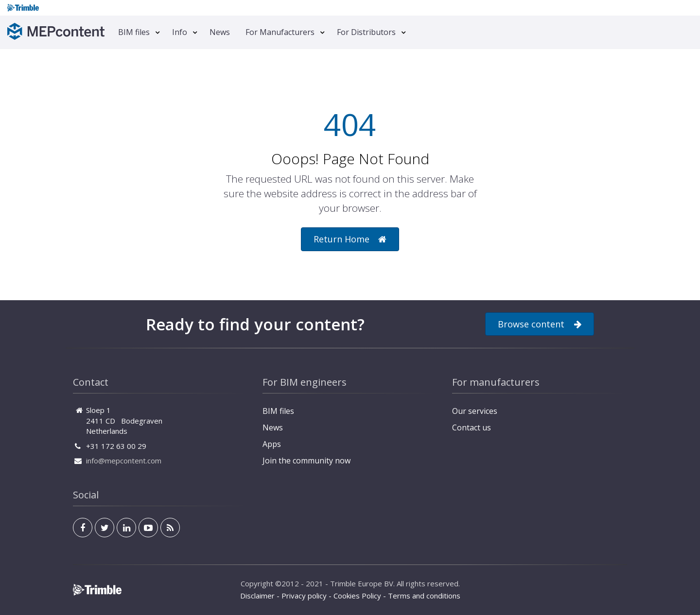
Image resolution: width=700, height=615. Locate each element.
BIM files (134, 32)
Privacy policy (304, 596)
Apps (272, 444)
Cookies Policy (357, 596)
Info (180, 32)
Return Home (350, 239)
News (220, 32)
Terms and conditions (424, 596)
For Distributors (366, 32)
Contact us (472, 427)
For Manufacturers (280, 32)
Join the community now (306, 461)
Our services (475, 411)
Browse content (540, 324)
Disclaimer (257, 596)
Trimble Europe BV (362, 583)
